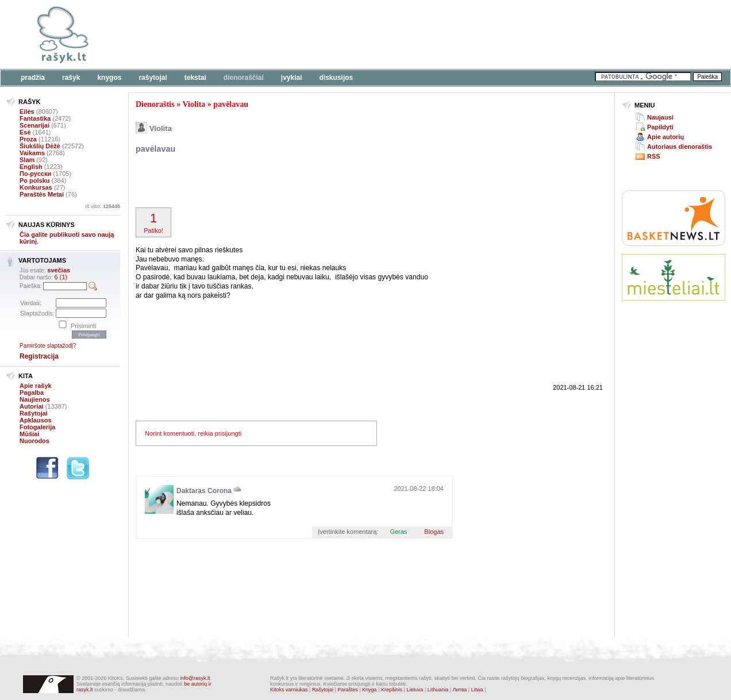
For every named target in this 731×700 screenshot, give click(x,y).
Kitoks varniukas (289, 690)
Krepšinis (392, 690)
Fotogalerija (37, 427)
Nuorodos (34, 441)
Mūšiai (29, 434)
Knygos (109, 78)
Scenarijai (34, 125)
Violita (194, 104)
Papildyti (660, 127)
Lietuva (415, 690)
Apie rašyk (36, 386)
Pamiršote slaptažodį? (48, 346)
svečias (59, 270)
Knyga (370, 690)
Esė (25, 132)
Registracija (39, 356)
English (31, 167)
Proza (28, 139)
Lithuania (438, 690)
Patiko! (153, 222)
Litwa (477, 690)
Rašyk (71, 78)
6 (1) (61, 277)
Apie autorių (665, 137)
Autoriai (32, 406)
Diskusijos (336, 78)
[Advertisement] (353, 34)
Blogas (434, 532)
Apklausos (36, 420)
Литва (460, 690)
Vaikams (32, 153)
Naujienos (35, 399)
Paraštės (348, 690)
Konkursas (36, 187)
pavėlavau (231, 104)
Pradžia (33, 78)
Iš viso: (103, 206)
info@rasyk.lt (195, 678)
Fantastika (35, 118)
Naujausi (660, 117)
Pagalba (32, 393)
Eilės (27, 111)
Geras (398, 532)
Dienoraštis (155, 104)
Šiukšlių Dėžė (40, 146)
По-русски (35, 174)
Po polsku (35, 180)
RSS (654, 156)
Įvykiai (292, 78)
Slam (27, 160)
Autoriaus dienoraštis (680, 147)
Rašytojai (153, 78)
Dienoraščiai (244, 78)
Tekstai (195, 78)
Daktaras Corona (204, 491)
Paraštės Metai (42, 194)
